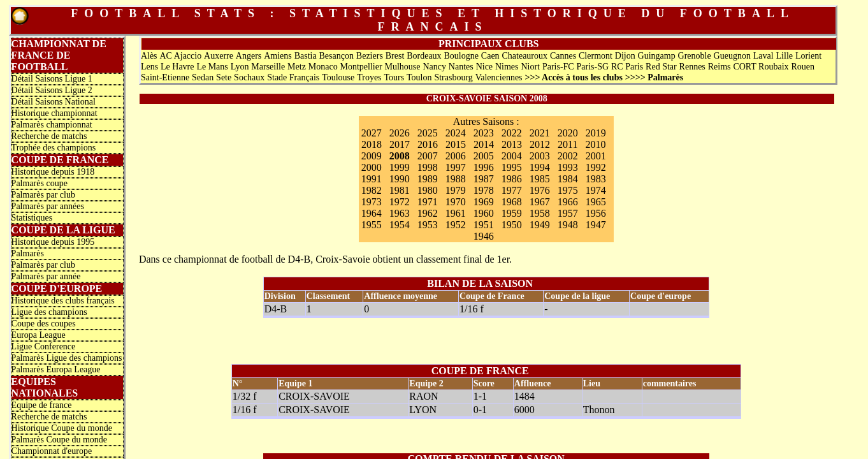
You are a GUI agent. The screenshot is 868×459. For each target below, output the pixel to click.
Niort (530, 67)
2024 (456, 133)
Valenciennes (499, 77)
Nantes (461, 67)
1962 (428, 213)
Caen (490, 56)
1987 (484, 179)
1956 (596, 213)
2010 (595, 144)
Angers (249, 56)
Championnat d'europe (52, 451)
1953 (428, 225)
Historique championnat (54, 113)
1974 (596, 190)
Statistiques (32, 218)
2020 (568, 133)
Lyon (240, 67)
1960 (484, 213)
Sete (224, 77)
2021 (540, 133)
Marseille (268, 67)
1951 (484, 225)
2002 (568, 156)
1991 (372, 179)
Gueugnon (732, 56)
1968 (512, 202)
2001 (596, 156)
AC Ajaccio (180, 56)
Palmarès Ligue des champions (67, 358)
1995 (512, 167)
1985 (540, 179)
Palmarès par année (46, 276)
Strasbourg (453, 77)
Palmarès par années (48, 206)
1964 (372, 213)
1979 (456, 190)
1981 (400, 190)
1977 (512, 190)
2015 (456, 144)
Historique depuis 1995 (53, 242)
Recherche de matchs (49, 136)
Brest (395, 56)
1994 (540, 167)
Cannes (563, 56)
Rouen (803, 67)
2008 (400, 156)
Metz (297, 67)
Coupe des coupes (44, 324)
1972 (400, 202)
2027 (372, 133)
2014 (484, 144)
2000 (372, 167)
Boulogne (461, 56)
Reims (720, 67)
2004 (512, 156)
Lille (785, 56)
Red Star (661, 67)
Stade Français (293, 77)
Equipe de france (42, 405)
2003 (540, 156)
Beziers (370, 56)
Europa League (39, 335)
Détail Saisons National (54, 102)
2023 (484, 133)
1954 (400, 225)
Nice (484, 67)
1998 (428, 167)
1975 (568, 190)
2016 (428, 144)
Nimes (507, 67)
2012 (540, 144)
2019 (596, 133)
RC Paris (627, 67)
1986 (512, 179)
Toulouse (338, 77)
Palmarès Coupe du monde (59, 440)
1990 (400, 179)
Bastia (306, 56)
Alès (149, 56)
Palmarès (28, 253)
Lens (149, 67)
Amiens (278, 56)
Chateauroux (525, 56)
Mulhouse (403, 67)
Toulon (419, 77)
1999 (400, 167)
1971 (428, 202)
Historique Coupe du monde (62, 428)
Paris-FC (558, 67)
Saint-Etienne (165, 77)
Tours (394, 77)
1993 (568, 167)
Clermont (596, 56)
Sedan (203, 77)
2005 (484, 156)
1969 (484, 202)
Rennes (692, 67)
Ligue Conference (44, 346)
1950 (512, 225)
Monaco (323, 67)
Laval (763, 56)
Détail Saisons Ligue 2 (52, 90)
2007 (428, 156)
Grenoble (695, 56)
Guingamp (657, 56)
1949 (540, 225)
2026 (400, 133)
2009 (372, 156)
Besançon (336, 56)
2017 (400, 144)
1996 (484, 167)
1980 (428, 190)
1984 (568, 179)
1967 (540, 202)
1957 (568, 213)
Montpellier (361, 67)
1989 (428, 179)
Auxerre (219, 56)
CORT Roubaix (761, 67)
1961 (456, 213)
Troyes (369, 77)
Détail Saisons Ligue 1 (52, 79)
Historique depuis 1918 (53, 172)
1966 (568, 202)
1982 (372, 190)
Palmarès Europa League (56, 369)
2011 (568, 144)
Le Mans (212, 67)
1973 (372, 202)
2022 (512, 133)
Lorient (808, 56)
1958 (540, 213)
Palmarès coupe (40, 183)
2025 (428, 133)
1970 (456, 202)
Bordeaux (424, 56)
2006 (456, 156)
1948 (568, 225)
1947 (596, 225)
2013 (512, 144)
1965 (596, 202)
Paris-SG (593, 67)
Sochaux (249, 77)
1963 (400, 213)
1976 (540, 190)
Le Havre (177, 67)
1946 (484, 236)
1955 (372, 225)
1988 (456, 179)
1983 (596, 179)
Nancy (434, 67)
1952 (456, 225)
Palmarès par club (43, 195)
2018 (372, 144)
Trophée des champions (54, 148)
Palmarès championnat (52, 125)
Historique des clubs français (63, 301)
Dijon (625, 56)
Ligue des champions (49, 312)
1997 (456, 167)
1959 (512, 213)
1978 (484, 190)
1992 (596, 167)
